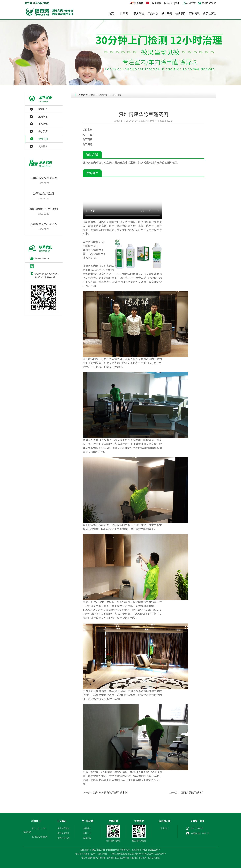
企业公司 (43, 139)
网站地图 (169, 3)
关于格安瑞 (210, 13)
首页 (111, 13)
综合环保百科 (63, 838)
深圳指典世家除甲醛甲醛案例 (110, 793)
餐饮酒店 (43, 131)
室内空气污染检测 (40, 837)
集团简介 (87, 828)
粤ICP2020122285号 (151, 850)
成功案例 (167, 13)
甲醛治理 (134, 858)
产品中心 (153, 13)
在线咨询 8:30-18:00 (198, 834)
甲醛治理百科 (63, 828)
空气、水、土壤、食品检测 (35, 830)
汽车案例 (43, 146)
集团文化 (87, 833)
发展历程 (87, 838)
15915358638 (42, 259)
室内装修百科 (63, 833)
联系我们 (164, 828)
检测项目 (181, 13)
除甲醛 (124, 13)
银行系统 (43, 124)
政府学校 (43, 117)
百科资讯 (194, 13)
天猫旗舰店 (155, 3)
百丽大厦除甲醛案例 (193, 793)
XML (178, 3)
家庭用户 (43, 109)
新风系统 (139, 13)
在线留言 (191, 3)
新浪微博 (139, 3)
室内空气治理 (154, 858)
